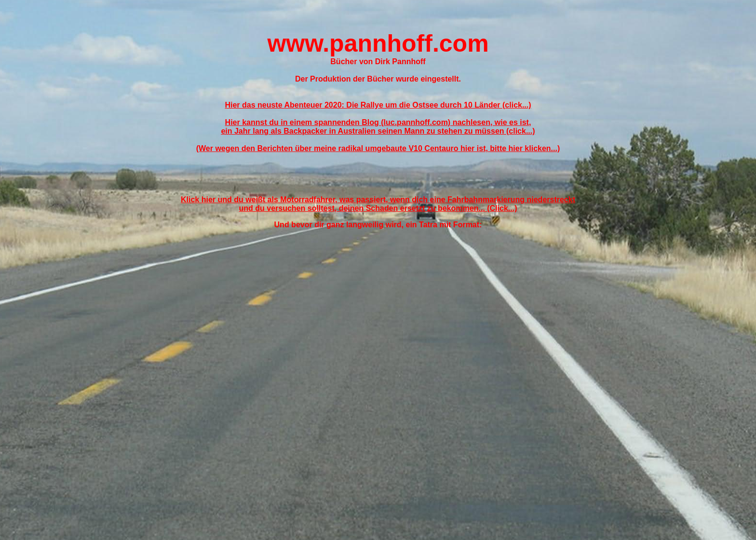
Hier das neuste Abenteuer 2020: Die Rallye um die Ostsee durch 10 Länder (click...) (378, 105)
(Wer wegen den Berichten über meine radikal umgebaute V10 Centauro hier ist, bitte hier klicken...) (378, 148)
